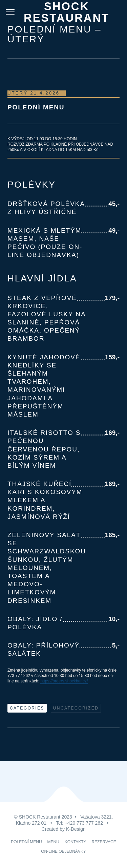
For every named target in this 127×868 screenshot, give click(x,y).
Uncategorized (76, 708)
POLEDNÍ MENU (26, 842)
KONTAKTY (76, 842)
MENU (53, 842)
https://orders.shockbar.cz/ (64, 681)
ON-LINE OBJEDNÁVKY (63, 851)
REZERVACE (104, 842)
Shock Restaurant (67, 12)
